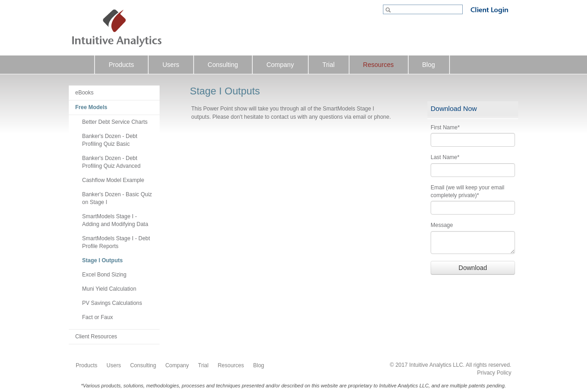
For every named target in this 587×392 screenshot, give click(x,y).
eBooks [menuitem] (84, 93)
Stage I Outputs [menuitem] (102, 260)
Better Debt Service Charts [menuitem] (115, 122)
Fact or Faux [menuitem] (97, 317)
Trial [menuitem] (329, 65)
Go (389, 11)
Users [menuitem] (171, 65)
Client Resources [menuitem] (96, 337)
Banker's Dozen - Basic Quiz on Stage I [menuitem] (117, 198)
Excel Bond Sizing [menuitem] (104, 275)
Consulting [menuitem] (223, 65)
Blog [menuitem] (429, 65)
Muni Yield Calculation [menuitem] (109, 289)
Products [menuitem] (121, 65)
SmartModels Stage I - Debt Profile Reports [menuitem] (116, 242)
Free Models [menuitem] (91, 107)
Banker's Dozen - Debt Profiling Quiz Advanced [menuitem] (111, 162)
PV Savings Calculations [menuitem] (112, 303)
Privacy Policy (494, 373)
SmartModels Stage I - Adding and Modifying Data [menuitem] (115, 220)
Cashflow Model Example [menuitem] (113, 180)
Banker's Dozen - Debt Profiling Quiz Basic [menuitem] (110, 140)
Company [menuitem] (280, 65)
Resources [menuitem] (379, 65)
